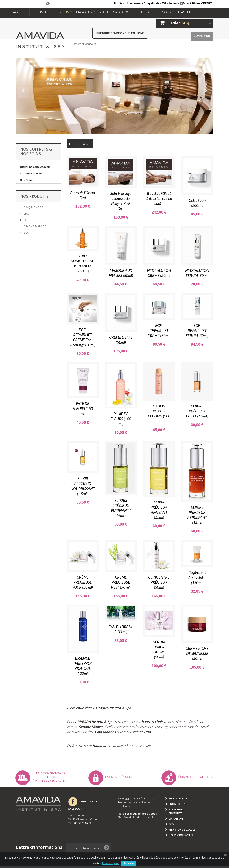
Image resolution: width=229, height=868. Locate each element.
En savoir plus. (111, 863)
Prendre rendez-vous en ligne (120, 33)
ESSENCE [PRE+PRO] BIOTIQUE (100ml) (83, 666)
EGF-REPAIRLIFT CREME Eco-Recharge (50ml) (83, 337)
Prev (48, 3)
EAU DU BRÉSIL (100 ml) (121, 629)
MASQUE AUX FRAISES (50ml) (121, 273)
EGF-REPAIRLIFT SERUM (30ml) (197, 330)
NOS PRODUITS (34, 196)
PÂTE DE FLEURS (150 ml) (83, 408)
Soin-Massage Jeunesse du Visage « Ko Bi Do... (121, 201)
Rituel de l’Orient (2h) (83, 195)
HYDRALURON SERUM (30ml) (197, 273)
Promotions (178, 804)
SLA (26, 233)
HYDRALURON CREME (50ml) (159, 273)
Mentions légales (182, 830)
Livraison (176, 819)
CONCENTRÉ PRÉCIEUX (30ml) (159, 582)
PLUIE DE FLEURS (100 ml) (121, 419)
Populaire (80, 144)
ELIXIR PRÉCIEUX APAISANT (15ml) (159, 510)
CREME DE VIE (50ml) (121, 340)
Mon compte (178, 798)
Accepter (129, 863)
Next (181, 3)
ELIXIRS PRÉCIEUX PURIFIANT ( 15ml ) (121, 508)
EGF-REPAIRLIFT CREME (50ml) (159, 330)
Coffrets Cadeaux (31, 174)
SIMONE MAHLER (35, 226)
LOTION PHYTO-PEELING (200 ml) (159, 414)
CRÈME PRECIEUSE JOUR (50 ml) (83, 582)
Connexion (202, 36)
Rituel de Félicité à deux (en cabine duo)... (159, 198)
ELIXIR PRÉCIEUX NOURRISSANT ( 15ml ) (83, 486)
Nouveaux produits (176, 811)
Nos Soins (27, 180)
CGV (171, 824)
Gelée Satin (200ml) (197, 203)
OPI (26, 220)
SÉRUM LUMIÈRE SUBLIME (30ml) (159, 649)
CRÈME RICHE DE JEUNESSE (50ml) (197, 653)
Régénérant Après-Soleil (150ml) (197, 577)
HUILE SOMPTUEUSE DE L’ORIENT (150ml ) (83, 263)
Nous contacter (181, 835)
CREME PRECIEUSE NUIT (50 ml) (121, 582)
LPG (26, 214)
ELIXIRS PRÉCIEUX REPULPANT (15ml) (197, 515)
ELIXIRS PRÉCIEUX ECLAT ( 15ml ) (197, 411)
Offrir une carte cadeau (35, 167)
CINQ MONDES (33, 207)
